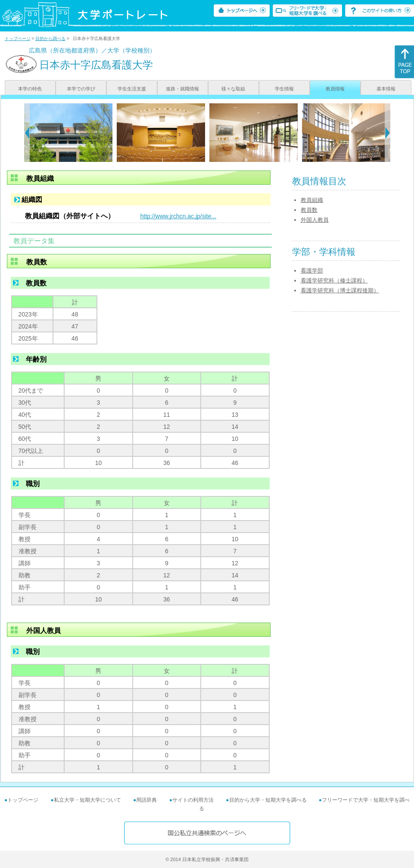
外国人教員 (315, 220)
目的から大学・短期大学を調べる (268, 800)
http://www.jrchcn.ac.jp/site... (179, 216)
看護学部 (312, 271)
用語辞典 (146, 800)
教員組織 (312, 200)
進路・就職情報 (182, 89)
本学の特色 (30, 89)
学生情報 (284, 89)
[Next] (388, 133)
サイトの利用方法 (193, 800)
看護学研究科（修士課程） (334, 281)
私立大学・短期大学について (87, 800)
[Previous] (27, 133)
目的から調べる (50, 39)
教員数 (309, 210)
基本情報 (386, 89)
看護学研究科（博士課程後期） (340, 290)
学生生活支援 (132, 89)
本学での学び (81, 89)
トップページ (18, 39)
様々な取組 (233, 89)
